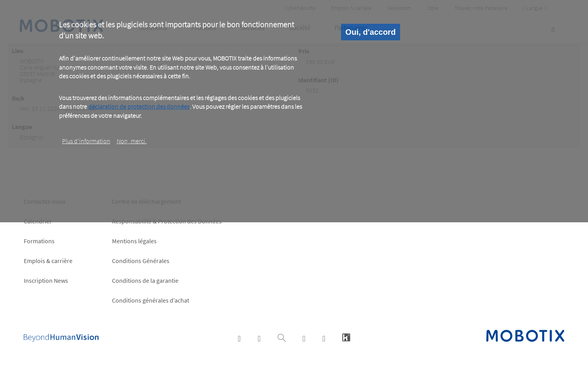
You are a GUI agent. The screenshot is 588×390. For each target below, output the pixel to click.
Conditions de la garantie (145, 280)
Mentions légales (134, 241)
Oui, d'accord (371, 32)
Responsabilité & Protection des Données (167, 221)
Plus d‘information (86, 141)
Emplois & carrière (48, 261)
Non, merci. (132, 141)
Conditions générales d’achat (151, 300)
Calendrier (38, 221)
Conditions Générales (141, 261)
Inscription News (46, 280)
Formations (39, 241)
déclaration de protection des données (139, 106)
